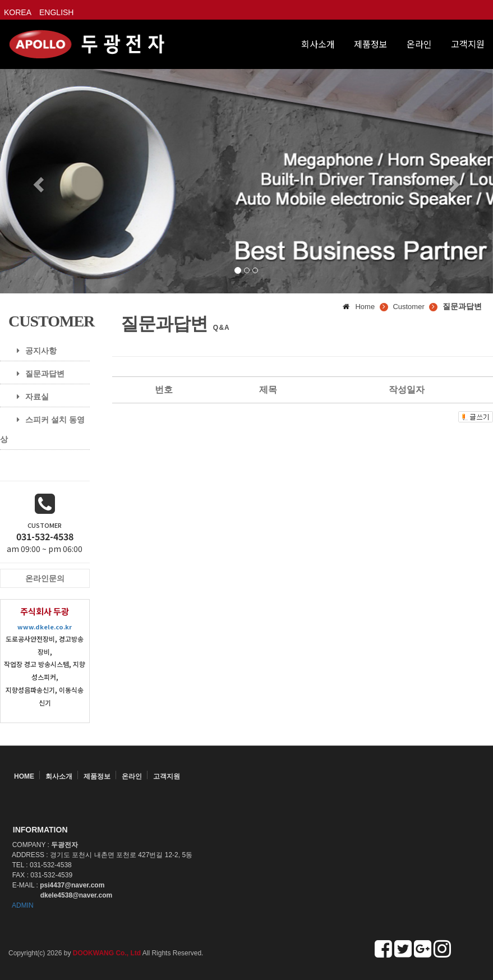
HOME (24, 776)
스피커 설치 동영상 (42, 429)
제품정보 (371, 44)
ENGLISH (56, 12)
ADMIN (23, 905)
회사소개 (318, 44)
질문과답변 (36, 374)
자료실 (29, 397)
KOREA (18, 12)
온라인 (419, 44)
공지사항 (33, 351)
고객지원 (468, 44)
